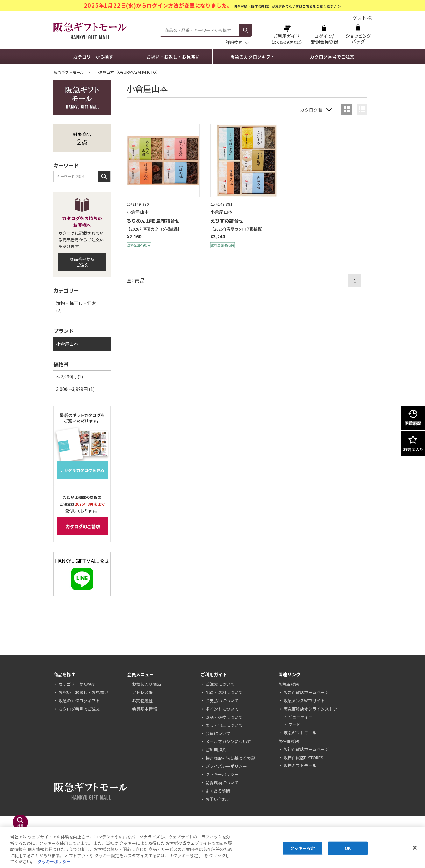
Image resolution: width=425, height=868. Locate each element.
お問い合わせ (218, 799)
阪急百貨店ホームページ (306, 692)
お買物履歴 (142, 701)
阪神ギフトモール (300, 765)
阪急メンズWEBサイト (304, 701)
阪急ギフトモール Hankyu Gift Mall (90, 31)
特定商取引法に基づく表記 (230, 758)
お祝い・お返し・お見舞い (173, 57)
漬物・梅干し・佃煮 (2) (76, 307)
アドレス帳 (142, 692)
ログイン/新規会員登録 (324, 34)
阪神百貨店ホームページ (306, 749)
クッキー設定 (303, 848)
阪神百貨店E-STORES (303, 757)
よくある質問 (218, 791)
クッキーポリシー (222, 774)
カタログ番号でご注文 (332, 57)
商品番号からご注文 (82, 262)
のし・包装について (224, 725)
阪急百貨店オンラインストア (310, 709)
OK (348, 848)
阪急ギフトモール (69, 72)
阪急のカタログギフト (253, 57)
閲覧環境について (222, 783)
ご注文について (220, 684)
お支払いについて (222, 701)
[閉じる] (415, 848)
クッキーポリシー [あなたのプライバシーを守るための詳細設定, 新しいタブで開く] (54, 862)
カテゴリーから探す (93, 57)
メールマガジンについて (228, 742)
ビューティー (300, 716)
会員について (218, 733)
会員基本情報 (144, 709)
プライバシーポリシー (226, 766)
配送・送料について (224, 692)
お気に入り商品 (146, 684)
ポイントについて (222, 709)
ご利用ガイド (287, 34)
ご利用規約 (216, 750)
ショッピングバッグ (358, 34)
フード (294, 724)
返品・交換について (224, 717)
